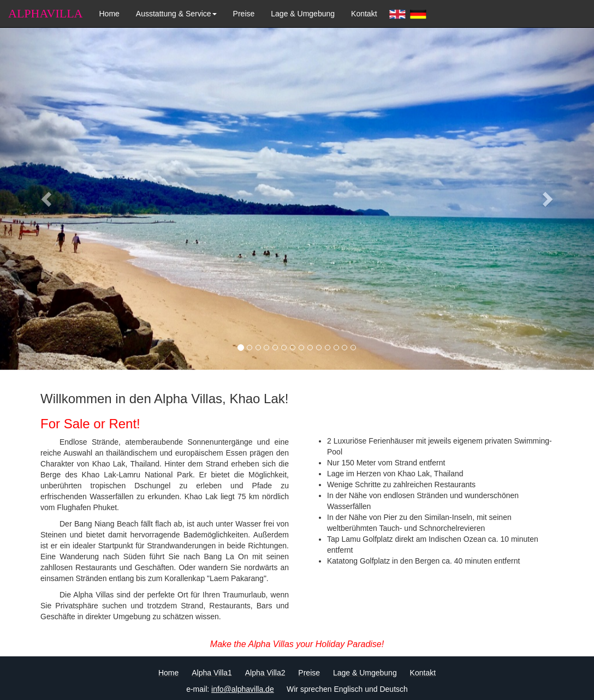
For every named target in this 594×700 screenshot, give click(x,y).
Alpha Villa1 (212, 673)
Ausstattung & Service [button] (176, 14)
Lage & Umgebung (303, 14)
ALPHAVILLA (45, 13)
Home (109, 14)
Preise (244, 14)
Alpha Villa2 (265, 673)
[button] (44, 196)
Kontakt (364, 14)
